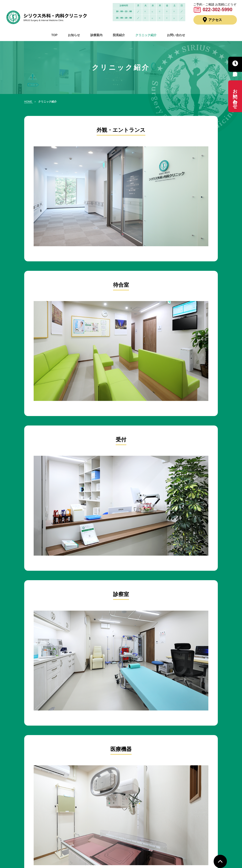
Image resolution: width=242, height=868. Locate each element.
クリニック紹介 (144, 35)
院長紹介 (118, 35)
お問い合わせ (173, 35)
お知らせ (76, 35)
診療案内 (97, 35)
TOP (58, 35)
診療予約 (235, 64)
